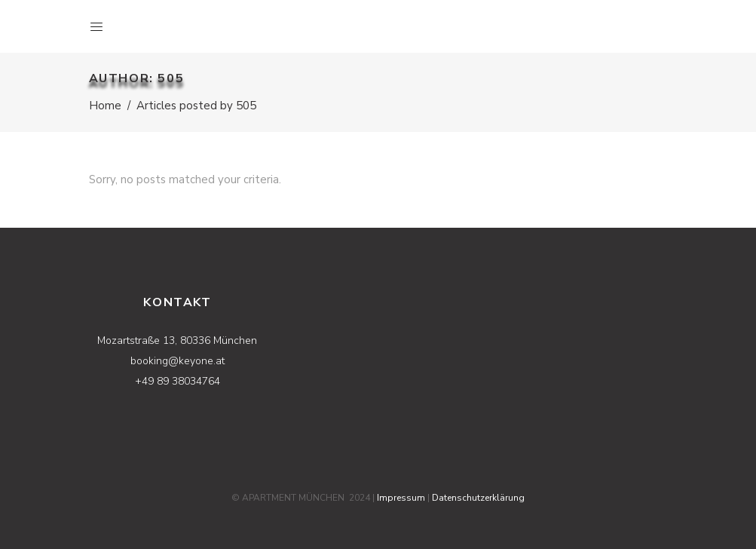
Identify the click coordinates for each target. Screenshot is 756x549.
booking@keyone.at (178, 361)
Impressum (401, 498)
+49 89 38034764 (178, 381)
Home (105, 106)
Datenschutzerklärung (478, 498)
